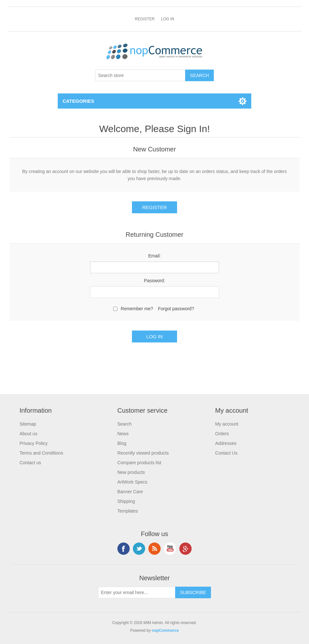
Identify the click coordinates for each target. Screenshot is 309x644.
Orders (222, 434)
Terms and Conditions (41, 453)
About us (28, 434)
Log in (168, 19)
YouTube (170, 549)
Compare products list (139, 463)
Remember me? (137, 309)
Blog (122, 443)
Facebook (124, 549)
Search (125, 424)
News (123, 434)
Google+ (185, 549)
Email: (155, 256)
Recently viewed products (143, 453)
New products (131, 472)
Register (145, 19)
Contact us (30, 463)
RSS (154, 549)
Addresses (226, 443)
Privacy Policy (33, 443)
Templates (128, 511)
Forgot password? (176, 309)
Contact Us (226, 453)
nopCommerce (165, 630)
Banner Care (130, 492)
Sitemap (28, 424)
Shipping (126, 501)
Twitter (139, 549)
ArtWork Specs (132, 482)
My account (227, 424)
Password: (154, 281)
